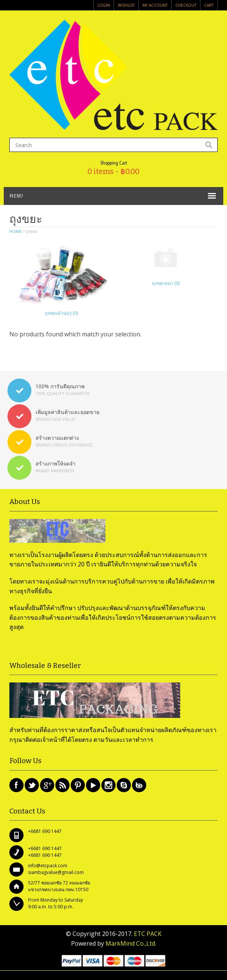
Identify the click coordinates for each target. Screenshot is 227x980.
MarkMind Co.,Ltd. (131, 943)
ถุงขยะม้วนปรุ (61, 313)
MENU (16, 196)
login (104, 5)
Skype (124, 785)
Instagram (108, 785)
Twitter (32, 785)
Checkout (186, 5)
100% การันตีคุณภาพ (60, 386)
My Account (155, 5)
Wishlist (126, 5)
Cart (209, 5)
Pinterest (78, 785)
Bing (139, 785)
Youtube (93, 785)
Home (16, 231)
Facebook (16, 785)
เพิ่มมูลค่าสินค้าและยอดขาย (68, 412)
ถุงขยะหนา (166, 283)
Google (47, 785)
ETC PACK (148, 934)
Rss (62, 785)
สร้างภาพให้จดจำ (56, 463)
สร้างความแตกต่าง (57, 438)
